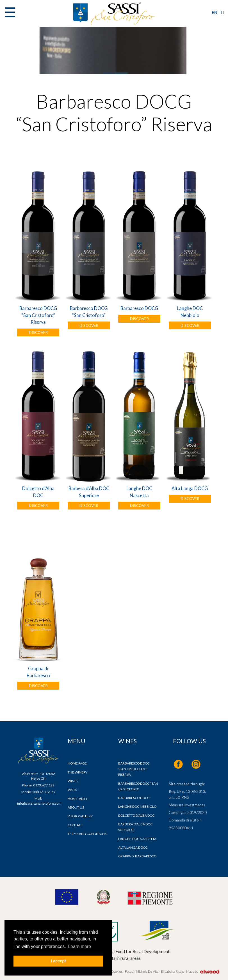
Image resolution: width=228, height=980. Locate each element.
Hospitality (78, 799)
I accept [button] (58, 961)
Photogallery (80, 816)
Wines (73, 781)
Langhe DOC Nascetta (139, 492)
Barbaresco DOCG (139, 308)
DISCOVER (38, 332)
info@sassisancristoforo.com (39, 803)
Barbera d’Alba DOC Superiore (89, 492)
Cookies (117, 971)
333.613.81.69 (44, 792)
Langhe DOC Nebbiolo (190, 312)
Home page (77, 763)
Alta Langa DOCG (190, 488)
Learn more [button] (79, 946)
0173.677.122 (44, 785)
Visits (72, 790)
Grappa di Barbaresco (38, 672)
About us (76, 807)
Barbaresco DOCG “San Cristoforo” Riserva (38, 315)
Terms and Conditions (87, 834)
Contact (75, 825)
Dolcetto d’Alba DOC (38, 492)
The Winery (77, 772)
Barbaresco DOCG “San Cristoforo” (89, 312)
